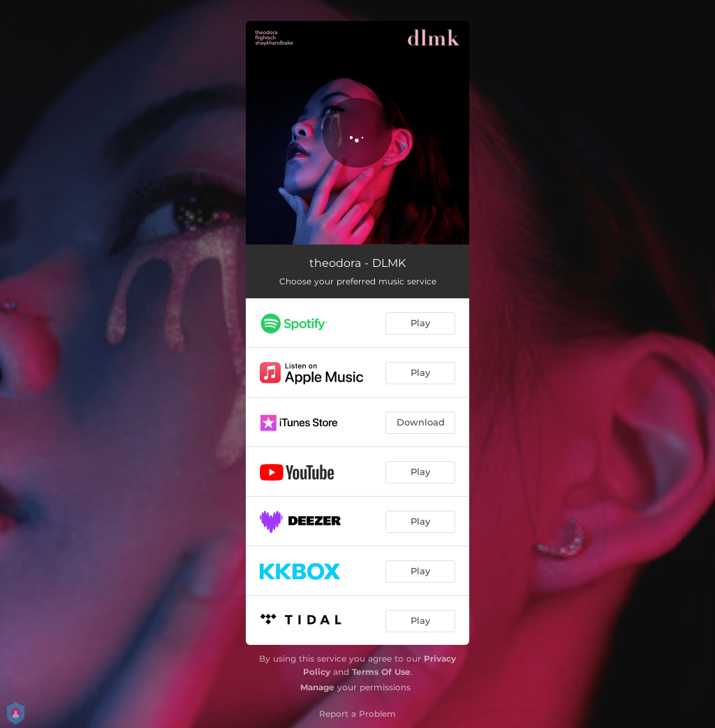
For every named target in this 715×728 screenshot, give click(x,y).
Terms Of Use (381, 672)
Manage (317, 687)
